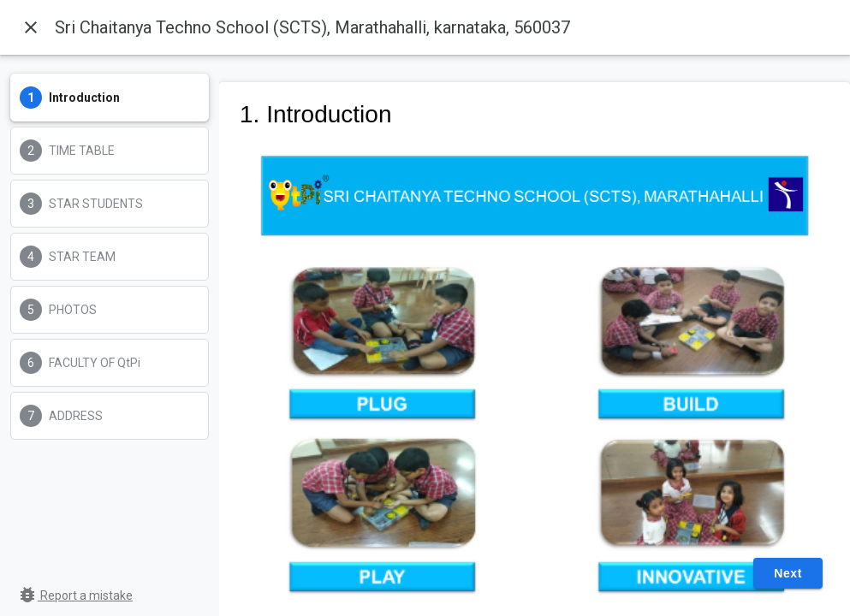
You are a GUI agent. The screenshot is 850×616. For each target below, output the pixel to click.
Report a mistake (75, 595)
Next (788, 573)
